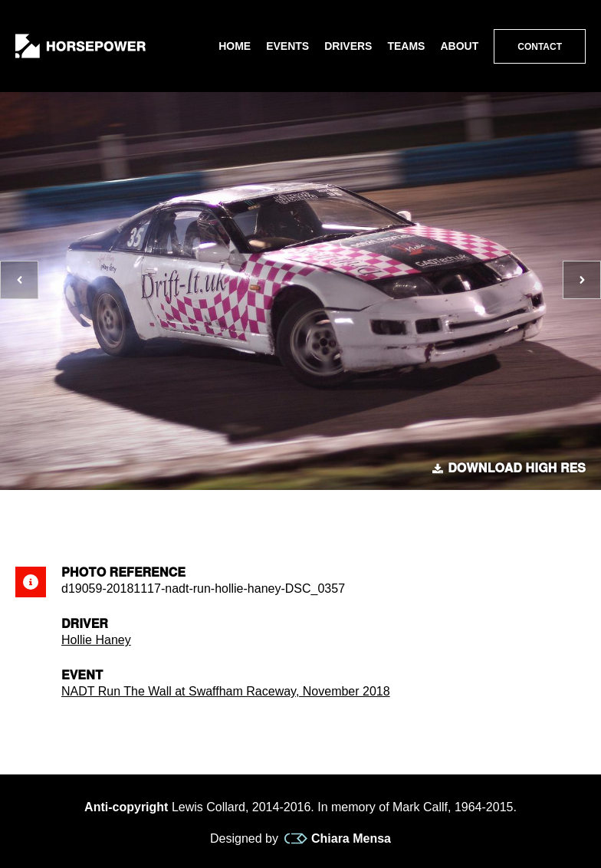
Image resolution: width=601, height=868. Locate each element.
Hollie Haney (96, 640)
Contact (540, 47)
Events (287, 46)
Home (235, 46)
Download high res (509, 469)
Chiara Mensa (338, 839)
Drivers (348, 46)
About (459, 46)
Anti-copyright (126, 807)
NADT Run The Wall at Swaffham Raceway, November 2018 (226, 691)
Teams (406, 46)
